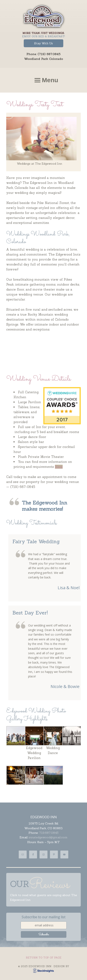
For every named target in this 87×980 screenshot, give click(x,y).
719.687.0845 (49, 833)
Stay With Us (43, 43)
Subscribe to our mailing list (43, 917)
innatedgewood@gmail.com (48, 837)
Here (59, 467)
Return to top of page (44, 958)
